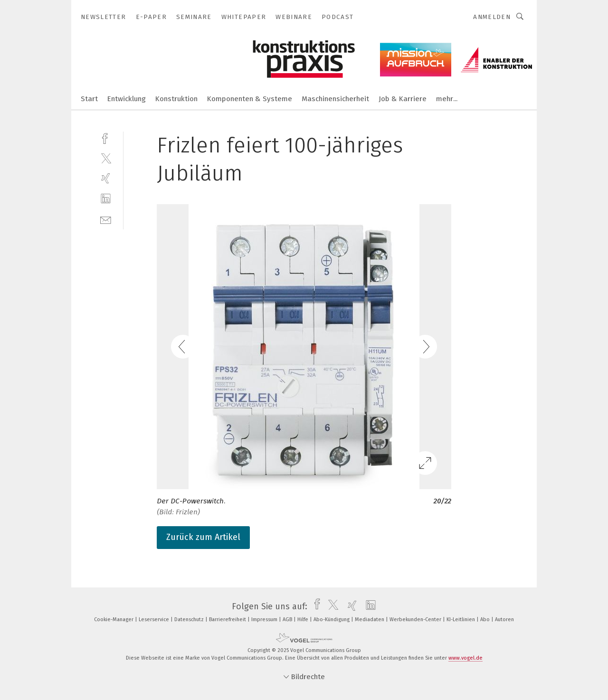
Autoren (504, 620)
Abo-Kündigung (332, 620)
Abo (486, 620)
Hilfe (304, 620)
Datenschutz (190, 620)
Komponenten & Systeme (250, 99)
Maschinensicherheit (335, 99)
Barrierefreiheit (228, 620)
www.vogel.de (465, 658)
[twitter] (106, 158)
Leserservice (155, 620)
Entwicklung (127, 99)
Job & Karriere (403, 99)
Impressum (265, 620)
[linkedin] (106, 199)
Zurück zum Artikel (203, 537)
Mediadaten (370, 620)
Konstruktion (176, 99)
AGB (288, 620)
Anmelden (492, 17)
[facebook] (106, 137)
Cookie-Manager (114, 620)
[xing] (106, 178)
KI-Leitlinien (461, 620)
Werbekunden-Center (416, 620)
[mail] (106, 219)
